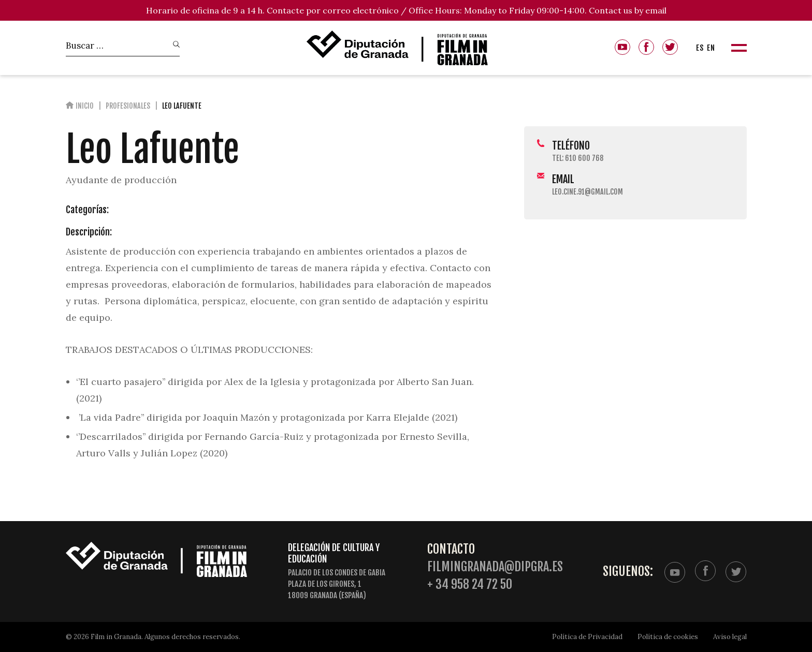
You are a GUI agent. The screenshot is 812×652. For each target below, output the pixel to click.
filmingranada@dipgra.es (495, 567)
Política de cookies (668, 637)
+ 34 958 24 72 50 (470, 584)
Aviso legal (730, 637)
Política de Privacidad (587, 637)
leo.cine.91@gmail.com (588, 192)
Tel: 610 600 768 (578, 158)
